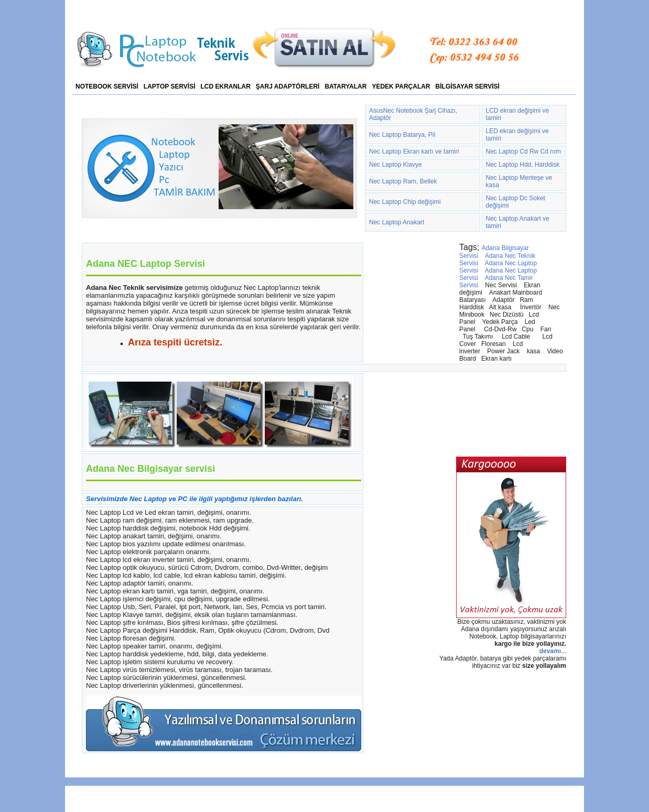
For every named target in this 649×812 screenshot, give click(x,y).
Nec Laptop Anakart (397, 222)
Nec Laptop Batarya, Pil (402, 135)
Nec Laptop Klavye (396, 165)
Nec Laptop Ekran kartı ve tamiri (414, 151)
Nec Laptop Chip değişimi (405, 202)
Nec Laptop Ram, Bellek (403, 181)
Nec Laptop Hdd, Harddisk (523, 165)
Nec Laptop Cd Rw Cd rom (523, 151)
